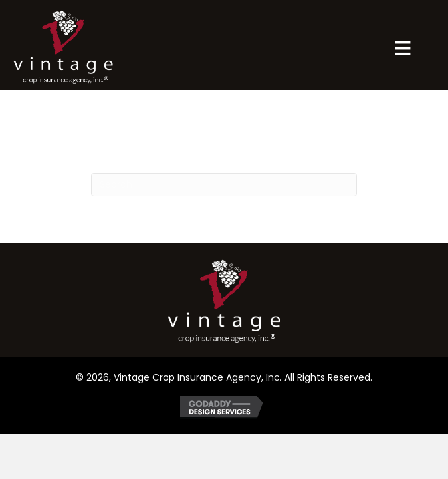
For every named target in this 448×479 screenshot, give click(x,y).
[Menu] (403, 48)
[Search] (224, 185)
